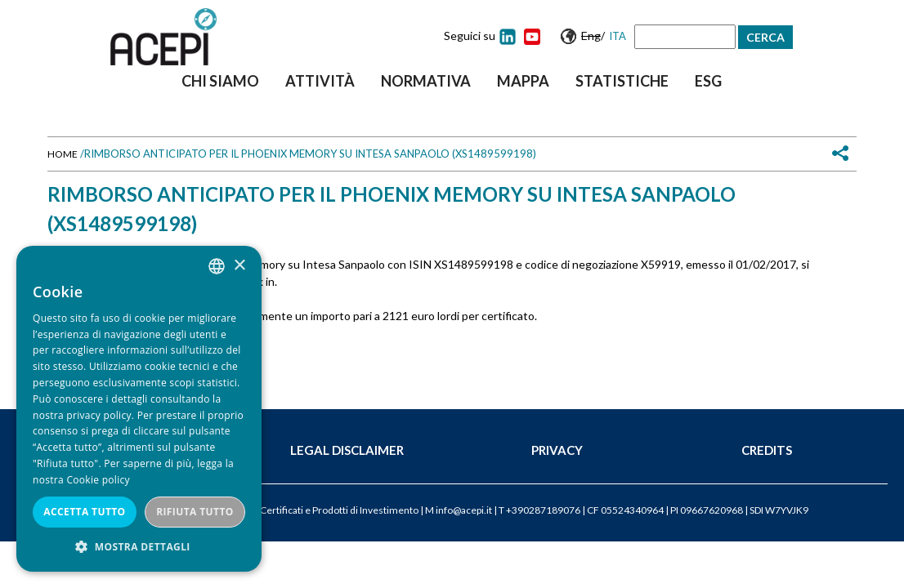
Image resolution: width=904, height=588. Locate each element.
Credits (767, 450)
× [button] (239, 266)
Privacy (557, 450)
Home (63, 154)
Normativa (426, 81)
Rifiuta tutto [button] (195, 512)
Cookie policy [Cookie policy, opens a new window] (98, 480)
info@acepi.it (464, 510)
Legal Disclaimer (347, 450)
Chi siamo (220, 81)
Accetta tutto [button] (84, 512)
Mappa (523, 81)
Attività (320, 81)
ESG (708, 81)
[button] (139, 547)
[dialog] (139, 409)
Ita (618, 36)
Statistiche (622, 81)
